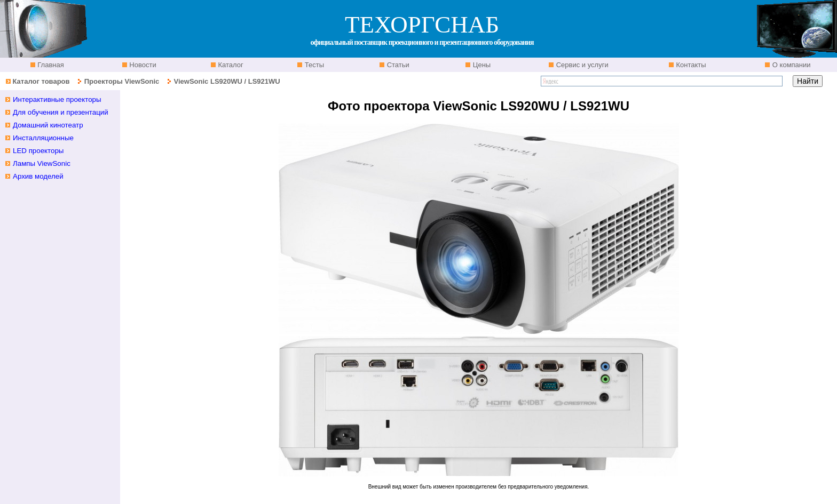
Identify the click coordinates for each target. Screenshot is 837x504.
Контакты (690, 65)
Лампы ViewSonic (42, 163)
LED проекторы (38, 151)
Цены (481, 65)
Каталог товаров (41, 81)
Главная (50, 65)
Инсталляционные (43, 138)
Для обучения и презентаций (61, 112)
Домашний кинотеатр (48, 125)
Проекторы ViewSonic (122, 81)
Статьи (397, 65)
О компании (790, 65)
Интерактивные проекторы (57, 99)
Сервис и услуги (581, 65)
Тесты (313, 65)
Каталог (230, 65)
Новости (142, 65)
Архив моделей (38, 176)
